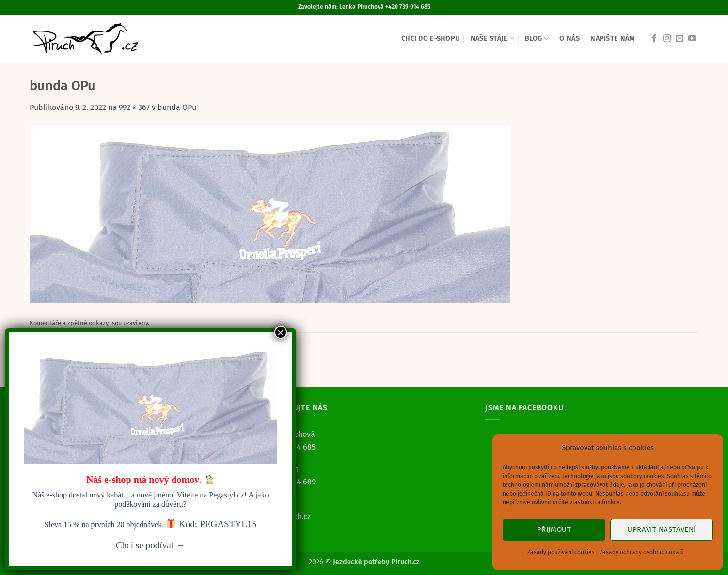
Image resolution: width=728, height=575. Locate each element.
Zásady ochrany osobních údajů (642, 552)
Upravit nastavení (662, 529)
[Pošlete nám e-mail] (680, 39)
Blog (537, 39)
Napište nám (612, 39)
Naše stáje (492, 39)
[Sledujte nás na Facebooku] (654, 39)
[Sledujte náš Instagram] (667, 39)
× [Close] (281, 332)
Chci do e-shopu (430, 39)
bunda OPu (177, 107)
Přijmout (554, 529)
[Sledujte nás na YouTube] (692, 39)
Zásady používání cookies (561, 552)
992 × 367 (134, 107)
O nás (569, 39)
